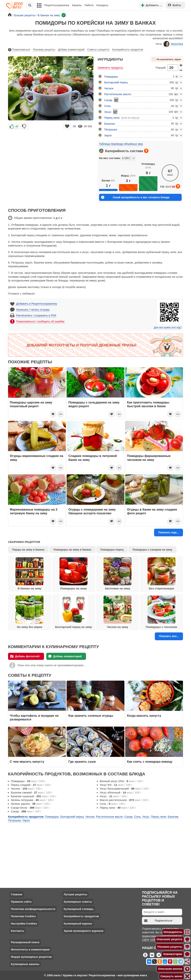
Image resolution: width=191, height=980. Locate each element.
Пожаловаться (19, 50)
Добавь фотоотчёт (25, 656)
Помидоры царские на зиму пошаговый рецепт (31, 404)
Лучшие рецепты (75, 894)
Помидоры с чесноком (162, 612)
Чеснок (109, 88)
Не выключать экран (167, 59)
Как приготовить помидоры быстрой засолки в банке (148, 404)
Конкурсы (102, 5)
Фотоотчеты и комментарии (30, 949)
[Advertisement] (51, 157)
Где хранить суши (82, 762)
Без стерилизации (162, 574)
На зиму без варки (29, 612)
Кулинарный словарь (79, 909)
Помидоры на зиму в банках (72, 550)
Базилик (110, 124)
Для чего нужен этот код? (168, 327)
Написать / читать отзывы (33, 310)
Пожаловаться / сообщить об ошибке (40, 321)
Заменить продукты (110, 68)
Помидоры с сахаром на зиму (152, 550)
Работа (89, 5)
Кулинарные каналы (25, 964)
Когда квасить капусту (144, 716)
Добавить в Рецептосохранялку (37, 304)
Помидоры (111, 77)
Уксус (108, 112)
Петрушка (111, 129)
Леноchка (173, 44)
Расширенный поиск (25, 942)
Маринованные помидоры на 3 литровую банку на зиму (34, 511)
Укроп (108, 135)
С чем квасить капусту (27, 762)
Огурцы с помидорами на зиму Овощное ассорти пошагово (92, 511)
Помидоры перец (112, 550)
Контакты (17, 931)
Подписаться (158, 921)
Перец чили (112, 118)
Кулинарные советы (78, 902)
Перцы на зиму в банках (28, 550)
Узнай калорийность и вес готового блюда (135, 197)
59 (74, 126)
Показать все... (169, 636)
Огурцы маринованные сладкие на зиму (37, 458)
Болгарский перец (116, 82)
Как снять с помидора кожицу (150, 762)
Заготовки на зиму (118, 574)
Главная (17, 894)
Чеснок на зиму (118, 612)
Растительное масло (118, 94)
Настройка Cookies (24, 923)
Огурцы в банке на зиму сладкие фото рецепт (152, 511)
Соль (108, 106)
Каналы (77, 5)
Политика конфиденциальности (33, 909)
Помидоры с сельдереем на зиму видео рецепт (94, 404)
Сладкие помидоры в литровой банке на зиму (93, 458)
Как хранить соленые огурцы (91, 716)
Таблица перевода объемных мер (121, 144)
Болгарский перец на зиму (74, 612)
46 (17, 126)
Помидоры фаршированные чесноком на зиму (149, 458)
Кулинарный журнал (78, 923)
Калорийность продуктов (128, 50)
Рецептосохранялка (57, 5)
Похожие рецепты (44, 50)
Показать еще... (169, 532)
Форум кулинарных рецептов (31, 957)
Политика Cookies (23, 916)
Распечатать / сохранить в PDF (36, 315)
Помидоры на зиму (73, 574)
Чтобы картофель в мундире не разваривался (34, 717)
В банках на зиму (29, 574)
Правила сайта (21, 902)
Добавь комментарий (71, 50)
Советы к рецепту (98, 50)
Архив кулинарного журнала (83, 931)
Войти (174, 5)
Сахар (108, 100)
